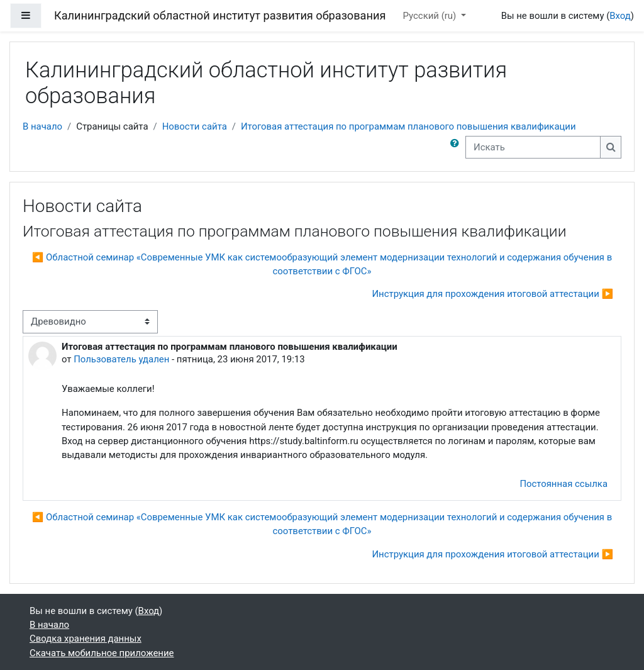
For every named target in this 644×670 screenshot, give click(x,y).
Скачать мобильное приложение (102, 653)
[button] (457, 147)
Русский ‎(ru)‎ (431, 16)
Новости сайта (195, 126)
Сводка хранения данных (86, 639)
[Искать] (533, 147)
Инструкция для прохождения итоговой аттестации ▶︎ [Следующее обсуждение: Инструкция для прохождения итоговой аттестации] (492, 294)
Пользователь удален (121, 359)
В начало (42, 126)
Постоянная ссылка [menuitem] (563, 484)
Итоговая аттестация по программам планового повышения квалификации (408, 126)
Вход (620, 16)
